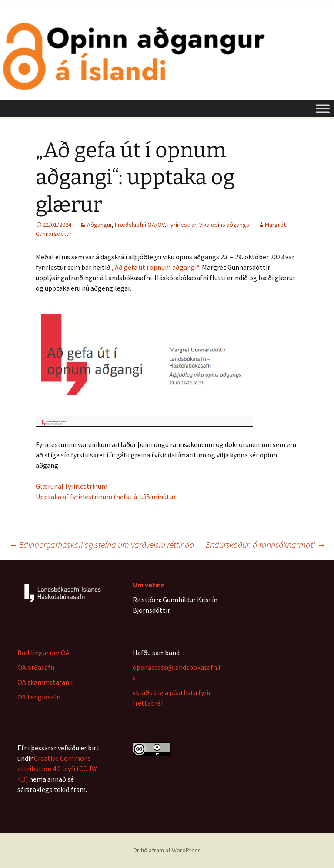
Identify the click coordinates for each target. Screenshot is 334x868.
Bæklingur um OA (43, 653)
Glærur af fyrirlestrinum (72, 486)
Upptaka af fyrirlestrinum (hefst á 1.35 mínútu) (105, 497)
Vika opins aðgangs (224, 225)
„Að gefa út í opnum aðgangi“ (155, 267)
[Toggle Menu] (323, 108)
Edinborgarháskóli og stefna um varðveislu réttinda (102, 545)
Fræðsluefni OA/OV (140, 225)
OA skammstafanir (45, 682)
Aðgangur (99, 225)
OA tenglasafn (39, 697)
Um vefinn (149, 585)
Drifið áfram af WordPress (167, 850)
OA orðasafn (36, 667)
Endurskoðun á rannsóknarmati (266, 545)
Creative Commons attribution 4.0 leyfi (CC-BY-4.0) (58, 769)
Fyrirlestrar (182, 225)
